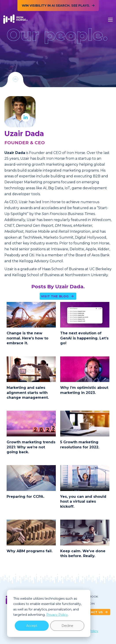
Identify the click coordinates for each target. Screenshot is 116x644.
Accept (32, 626)
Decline (67, 626)
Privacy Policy (57, 615)
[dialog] (49, 613)
